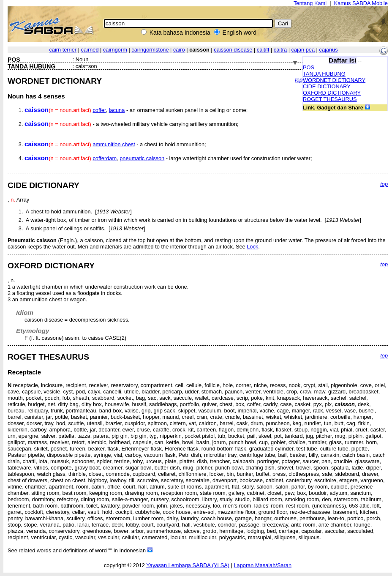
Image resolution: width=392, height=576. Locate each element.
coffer (99, 110)
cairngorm (115, 50)
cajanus (329, 50)
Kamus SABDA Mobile (361, 3)
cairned (90, 50)
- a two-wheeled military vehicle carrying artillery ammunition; (131, 124)
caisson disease (233, 50)
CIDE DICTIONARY (327, 86)
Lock (252, 247)
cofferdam (105, 158)
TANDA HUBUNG (324, 74)
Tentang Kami (310, 3)
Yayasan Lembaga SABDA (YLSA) (188, 565)
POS (309, 67)
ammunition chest (114, 144)
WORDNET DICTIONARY (334, 80)
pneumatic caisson (142, 158)
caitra (280, 50)
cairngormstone (150, 50)
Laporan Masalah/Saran (263, 565)
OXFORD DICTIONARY (332, 93)
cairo (179, 50)
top (299, 80)
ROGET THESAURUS (330, 99)
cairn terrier (63, 50)
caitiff (263, 50)
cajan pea (303, 50)
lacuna (117, 110)
